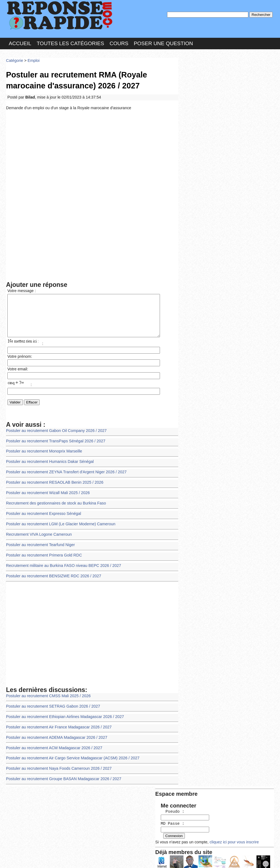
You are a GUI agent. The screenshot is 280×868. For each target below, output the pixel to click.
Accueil (20, 42)
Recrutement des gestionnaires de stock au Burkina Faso (54, 501)
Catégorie (14, 59)
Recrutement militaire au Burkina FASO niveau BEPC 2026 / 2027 (61, 561)
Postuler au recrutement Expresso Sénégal (42, 511)
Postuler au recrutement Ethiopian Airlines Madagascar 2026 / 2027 (62, 710)
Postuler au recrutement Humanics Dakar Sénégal (48, 461)
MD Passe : (197, 92)
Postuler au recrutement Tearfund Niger (39, 541)
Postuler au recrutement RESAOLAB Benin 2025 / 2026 (52, 481)
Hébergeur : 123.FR (125, 858)
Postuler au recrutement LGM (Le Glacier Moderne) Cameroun (58, 521)
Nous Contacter (50, 858)
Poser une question (163, 42)
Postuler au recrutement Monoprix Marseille (42, 452)
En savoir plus (136, 849)
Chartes (17, 858)
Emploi (32, 59)
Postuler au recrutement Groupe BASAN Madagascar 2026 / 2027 (61, 770)
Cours (119, 42)
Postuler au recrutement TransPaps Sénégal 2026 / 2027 (53, 441)
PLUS (222, 858)
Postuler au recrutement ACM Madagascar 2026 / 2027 (52, 740)
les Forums (86, 858)
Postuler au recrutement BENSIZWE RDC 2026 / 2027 (51, 571)
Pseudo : (197, 80)
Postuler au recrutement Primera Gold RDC (42, 551)
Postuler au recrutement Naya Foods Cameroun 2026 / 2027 (56, 760)
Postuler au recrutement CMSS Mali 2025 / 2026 (46, 690)
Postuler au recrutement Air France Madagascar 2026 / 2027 (56, 720)
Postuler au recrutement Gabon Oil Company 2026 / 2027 (54, 432)
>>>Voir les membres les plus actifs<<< (215, 190)
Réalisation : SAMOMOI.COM (182, 858)
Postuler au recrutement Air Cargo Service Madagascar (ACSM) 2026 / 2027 (70, 750)
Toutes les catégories (70, 42)
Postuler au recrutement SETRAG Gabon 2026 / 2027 (51, 700)
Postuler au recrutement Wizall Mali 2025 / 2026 (46, 491)
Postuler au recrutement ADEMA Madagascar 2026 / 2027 (54, 730)
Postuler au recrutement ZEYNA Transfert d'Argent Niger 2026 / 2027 (64, 472)
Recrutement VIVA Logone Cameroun (37, 531)
